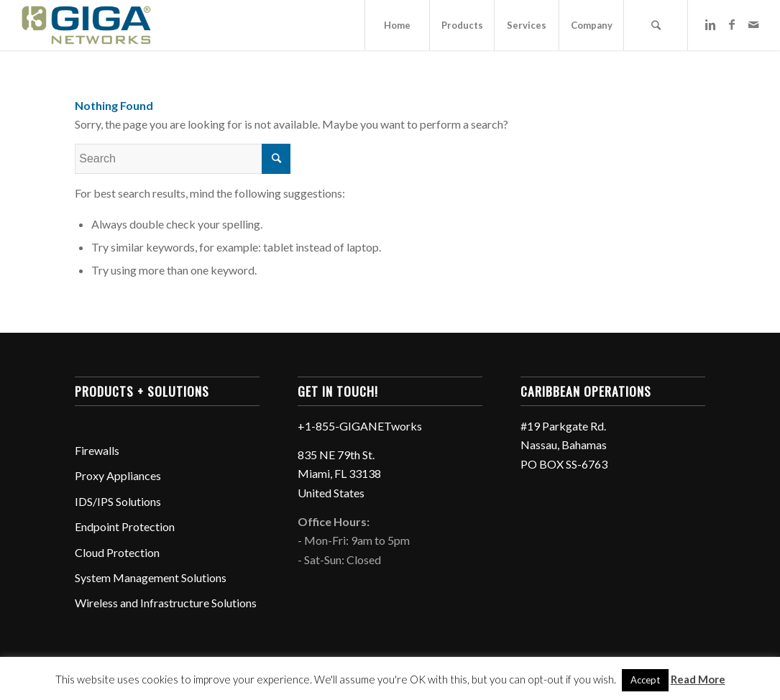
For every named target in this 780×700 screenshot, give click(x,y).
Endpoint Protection (125, 526)
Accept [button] (645, 680)
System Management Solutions (151, 577)
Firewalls (97, 450)
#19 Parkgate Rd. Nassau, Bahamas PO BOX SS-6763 (564, 445)
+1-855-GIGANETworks (360, 426)
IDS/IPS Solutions (118, 501)
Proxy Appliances (118, 475)
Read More (698, 679)
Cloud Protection (117, 552)
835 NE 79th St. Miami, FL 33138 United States (339, 474)
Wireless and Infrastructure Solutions (166, 603)
